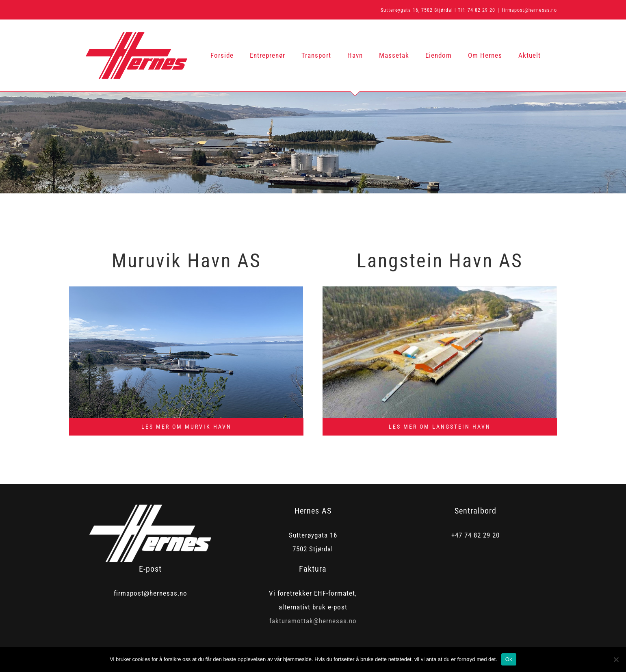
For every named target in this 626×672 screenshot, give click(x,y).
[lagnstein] (440, 290)
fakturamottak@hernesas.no (313, 621)
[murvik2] (186, 290)
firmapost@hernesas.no (529, 10)
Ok (509, 659)
